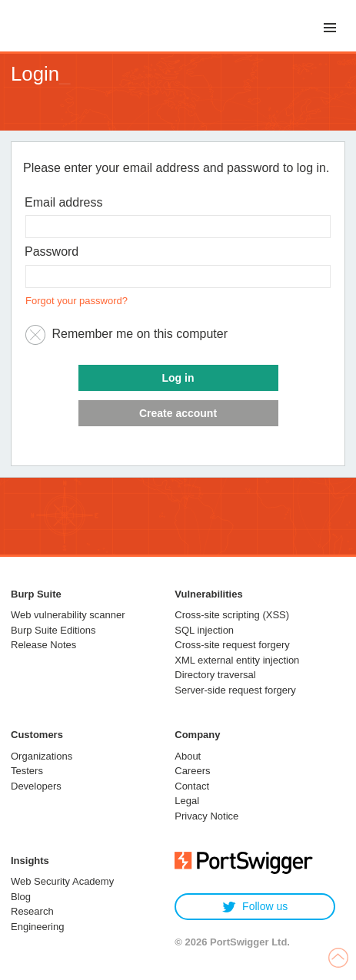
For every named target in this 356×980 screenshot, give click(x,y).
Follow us (255, 907)
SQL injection (204, 630)
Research (32, 911)
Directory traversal (215, 675)
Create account (178, 413)
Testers (27, 771)
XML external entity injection (237, 660)
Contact (192, 786)
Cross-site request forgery (232, 645)
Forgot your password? (77, 301)
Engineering (37, 927)
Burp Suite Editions (53, 630)
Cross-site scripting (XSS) (232, 615)
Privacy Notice (206, 816)
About (188, 756)
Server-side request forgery (235, 690)
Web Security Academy (62, 881)
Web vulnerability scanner (68, 615)
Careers (192, 771)
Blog (21, 897)
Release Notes (43, 645)
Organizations (42, 756)
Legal (187, 801)
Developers (36, 786)
